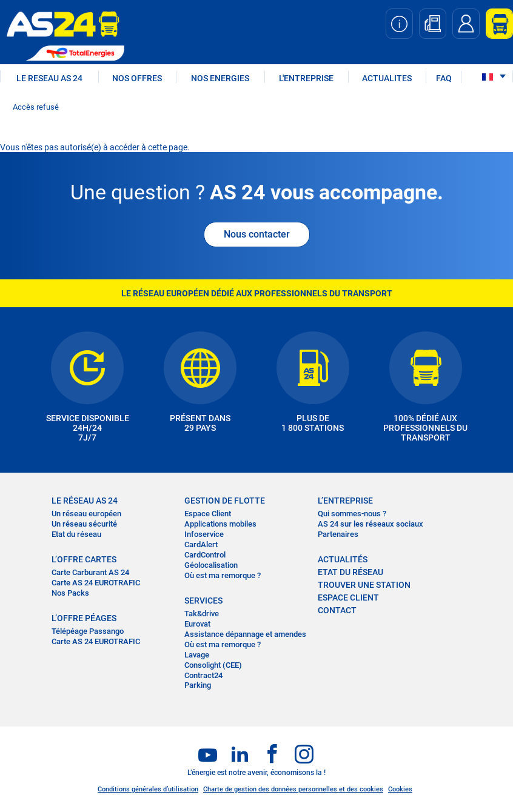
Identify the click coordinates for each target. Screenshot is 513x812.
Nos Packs (70, 593)
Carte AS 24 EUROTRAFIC (96, 583)
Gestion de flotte (225, 501)
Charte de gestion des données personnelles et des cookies (293, 789)
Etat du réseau (76, 534)
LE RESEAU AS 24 (49, 78)
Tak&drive (202, 614)
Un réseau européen (86, 514)
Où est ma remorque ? (223, 575)
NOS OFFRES (137, 78)
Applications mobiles (220, 524)
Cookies (400, 789)
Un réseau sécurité (84, 524)
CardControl (205, 555)
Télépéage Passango (88, 631)
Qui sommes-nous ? (352, 514)
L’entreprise (345, 501)
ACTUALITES (387, 78)
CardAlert (201, 544)
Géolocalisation (211, 565)
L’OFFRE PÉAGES (84, 618)
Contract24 (203, 675)
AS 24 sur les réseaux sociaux (370, 524)
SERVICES (203, 601)
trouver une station (364, 585)
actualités (343, 559)
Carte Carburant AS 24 (90, 572)
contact (337, 610)
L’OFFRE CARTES (84, 559)
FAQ (444, 78)
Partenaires (338, 534)
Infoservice (204, 534)
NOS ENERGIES (220, 78)
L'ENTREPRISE (306, 78)
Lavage (197, 655)
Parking (198, 685)
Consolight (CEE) (213, 665)
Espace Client (208, 514)
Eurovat (197, 624)
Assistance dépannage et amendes (245, 634)
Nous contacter (257, 234)
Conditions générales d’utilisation (148, 789)
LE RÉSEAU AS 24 (85, 501)
